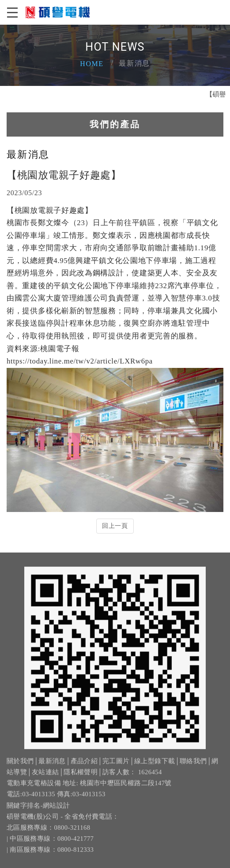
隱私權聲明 (81, 777)
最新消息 (52, 766)
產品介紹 (84, 766)
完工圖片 (116, 766)
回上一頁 (115, 526)
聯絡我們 (193, 766)
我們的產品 (115, 124)
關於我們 (20, 766)
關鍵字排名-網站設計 (38, 810)
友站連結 (45, 777)
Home (92, 64)
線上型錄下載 (155, 766)
